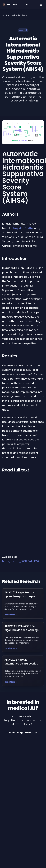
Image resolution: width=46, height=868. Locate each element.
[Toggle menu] (41, 5)
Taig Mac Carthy (23, 228)
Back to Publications (15, 15)
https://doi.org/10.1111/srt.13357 (21, 561)
